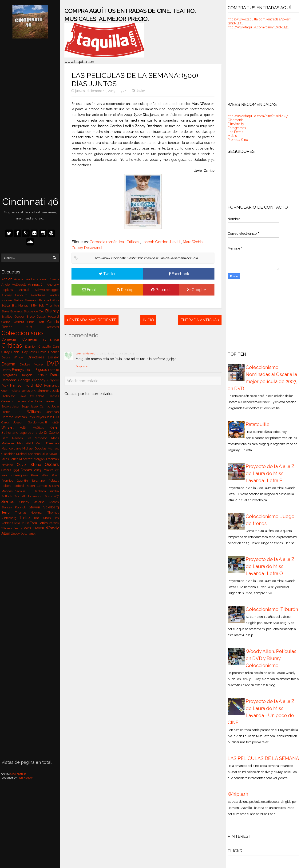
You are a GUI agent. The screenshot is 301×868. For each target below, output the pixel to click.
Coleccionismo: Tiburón (272, 609)
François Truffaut (35, 375)
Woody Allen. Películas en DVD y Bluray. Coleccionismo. (271, 658)
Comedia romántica (41, 339)
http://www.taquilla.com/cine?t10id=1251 (258, 27)
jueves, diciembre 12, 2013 (94, 91)
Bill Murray (21, 305)
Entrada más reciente (91, 320)
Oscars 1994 (11, 470)
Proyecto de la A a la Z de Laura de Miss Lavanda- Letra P (270, 473)
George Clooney (33, 380)
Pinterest (161, 290)
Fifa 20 (30, 370)
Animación (37, 284)
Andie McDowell (15, 285)
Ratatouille (258, 424)
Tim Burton (44, 518)
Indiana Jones (20, 391)
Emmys (18, 370)
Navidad (9, 465)
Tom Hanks (39, 523)
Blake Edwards (13, 311)
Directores (38, 357)
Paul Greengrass (16, 475)
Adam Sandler (26, 279)
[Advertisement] (30, 118)
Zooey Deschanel (23, 534)
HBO (39, 385)
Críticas (13, 346)
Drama (10, 364)
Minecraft (27, 459)
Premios (9, 481)
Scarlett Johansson (29, 496)
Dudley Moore (33, 364)
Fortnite (53, 370)
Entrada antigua (200, 320)
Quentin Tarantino (32, 481)
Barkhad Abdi (49, 300)
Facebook (179, 274)
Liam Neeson (14, 438)
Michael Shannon (29, 454)
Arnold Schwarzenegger (39, 290)
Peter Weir (42, 475)
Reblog (125, 290)
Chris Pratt (37, 322)
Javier (141, 91)
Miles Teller (10, 459)
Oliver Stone (31, 465)
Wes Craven (35, 528)
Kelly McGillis (34, 428)
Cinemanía (236, 120)
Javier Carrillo (41, 406)
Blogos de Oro (34, 311)
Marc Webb (26, 443)
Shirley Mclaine (34, 502)
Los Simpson (39, 438)
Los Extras (235, 132)
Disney (53, 357)
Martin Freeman (47, 443)
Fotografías (11, 375)
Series (10, 501)
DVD (53, 363)
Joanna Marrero (85, 353)
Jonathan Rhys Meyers (30, 417)
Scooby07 (52, 496)
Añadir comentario (83, 381)
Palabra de (51, 470)
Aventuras (40, 295)
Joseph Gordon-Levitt (32, 422)
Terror (8, 512)
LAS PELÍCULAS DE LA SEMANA (263, 758)
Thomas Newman (31, 513)
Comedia (12, 339)
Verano (54, 523)
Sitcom (54, 502)
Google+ (197, 290)
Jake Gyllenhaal (35, 396)
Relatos (54, 481)
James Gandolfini (31, 401)
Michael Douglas (35, 448)
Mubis (232, 136)
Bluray (52, 311)
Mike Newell (50, 454)
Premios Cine (238, 140)
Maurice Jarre (12, 448)
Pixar (55, 475)
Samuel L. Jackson (32, 491)
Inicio (148, 320)
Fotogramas (237, 128)
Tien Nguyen (25, 778)
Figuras (42, 370)
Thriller (26, 518)
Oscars (52, 464)
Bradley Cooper (14, 317)
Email (89, 290)
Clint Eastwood (42, 327)
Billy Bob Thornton (45, 305)
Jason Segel (21, 406)
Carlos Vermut (14, 322)
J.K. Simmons (42, 391)
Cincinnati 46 (30, 202)
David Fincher (49, 352)
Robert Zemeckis (39, 486)
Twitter (107, 274)
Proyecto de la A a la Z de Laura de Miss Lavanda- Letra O (270, 566)
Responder (82, 366)
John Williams (30, 412)
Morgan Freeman (46, 459)
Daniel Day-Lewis (25, 352)
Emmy (7, 370)
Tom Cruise (22, 523)
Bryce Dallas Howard (43, 317)
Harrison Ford (22, 385)
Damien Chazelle (39, 347)
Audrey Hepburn (16, 295)
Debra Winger (14, 357)
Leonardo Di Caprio (43, 432)
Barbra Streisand (26, 300)
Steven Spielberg (44, 507)
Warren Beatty (12, 528)
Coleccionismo (22, 333)
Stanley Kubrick (15, 507)
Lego (24, 433)
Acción (8, 279)
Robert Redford (13, 486)
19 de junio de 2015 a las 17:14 (115, 353)
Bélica (7, 305)
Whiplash (238, 794)
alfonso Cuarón (48, 279)
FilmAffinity (236, 124)
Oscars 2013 (32, 470)
